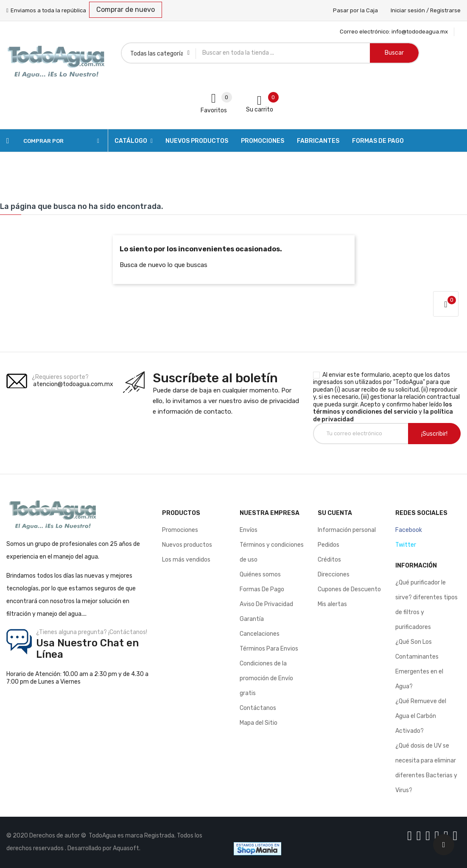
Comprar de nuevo (126, 10)
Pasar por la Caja (355, 10)
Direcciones (334, 574)
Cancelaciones (260, 634)
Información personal (347, 530)
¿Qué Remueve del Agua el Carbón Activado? (421, 716)
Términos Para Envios (269, 649)
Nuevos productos (187, 545)
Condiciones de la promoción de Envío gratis (266, 678)
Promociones (180, 530)
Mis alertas (332, 604)
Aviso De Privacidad (266, 604)
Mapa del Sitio (259, 723)
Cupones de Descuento (349, 589)
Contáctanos (258, 708)
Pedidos (329, 545)
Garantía (252, 619)
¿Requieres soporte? (60, 377)
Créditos (329, 560)
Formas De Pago (262, 589)
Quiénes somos (260, 574)
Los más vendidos (186, 560)
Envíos (249, 530)
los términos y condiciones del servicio (383, 408)
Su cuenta (335, 513)
